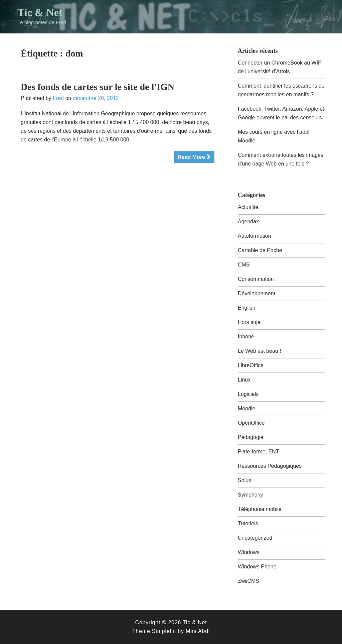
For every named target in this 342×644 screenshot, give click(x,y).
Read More (191, 157)
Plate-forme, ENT (259, 452)
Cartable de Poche (260, 250)
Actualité (248, 207)
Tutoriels (248, 523)
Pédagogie (251, 437)
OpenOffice (251, 423)
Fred (58, 98)
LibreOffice (251, 365)
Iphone (246, 337)
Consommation (256, 279)
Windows (249, 552)
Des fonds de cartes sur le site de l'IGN (98, 87)
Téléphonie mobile (260, 509)
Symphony (250, 495)
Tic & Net (40, 12)
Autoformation (254, 236)
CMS (244, 265)
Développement (256, 293)
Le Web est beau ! (260, 351)
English (246, 308)
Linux (244, 380)
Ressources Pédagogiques (270, 466)
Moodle (246, 408)
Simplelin (164, 631)
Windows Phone (257, 567)
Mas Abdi (198, 631)
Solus (244, 480)
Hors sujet (250, 322)
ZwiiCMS (248, 581)
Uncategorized (255, 538)
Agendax (248, 222)
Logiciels (248, 394)
